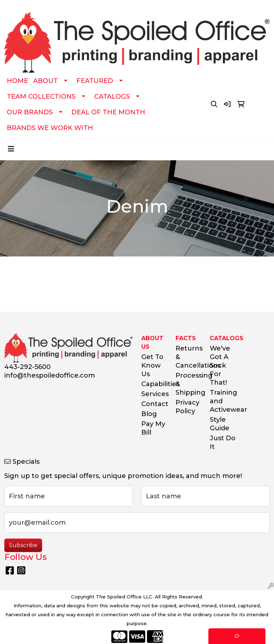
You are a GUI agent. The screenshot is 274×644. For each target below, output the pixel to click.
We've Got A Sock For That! (220, 365)
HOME (17, 81)
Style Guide (220, 424)
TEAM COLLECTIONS (41, 97)
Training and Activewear (223, 401)
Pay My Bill (153, 428)
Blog (149, 414)
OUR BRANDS (30, 112)
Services (154, 394)
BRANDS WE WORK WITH (50, 128)
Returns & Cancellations (188, 357)
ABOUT (45, 81)
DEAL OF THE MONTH (108, 112)
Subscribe (23, 545)
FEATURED (95, 81)
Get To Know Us (152, 365)
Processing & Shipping (188, 384)
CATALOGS (112, 97)
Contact (154, 404)
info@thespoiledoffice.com (50, 375)
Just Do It (223, 442)
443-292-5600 (27, 367)
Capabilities (154, 384)
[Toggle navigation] (11, 149)
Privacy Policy (187, 407)
